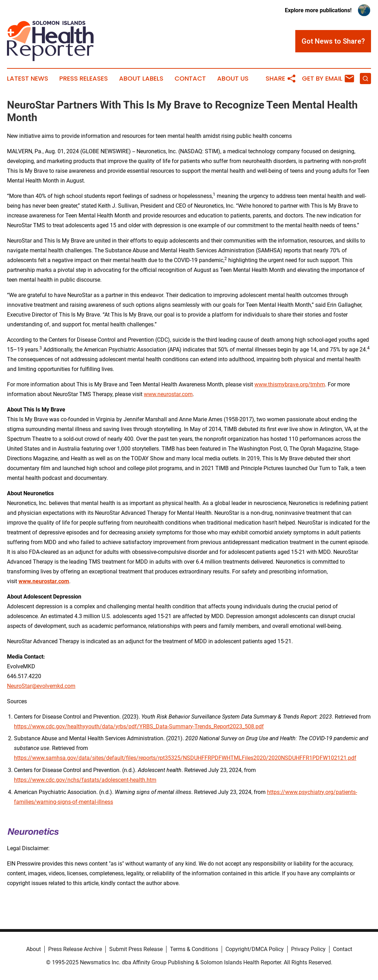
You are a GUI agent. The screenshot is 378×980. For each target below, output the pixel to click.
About (34, 949)
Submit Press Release (136, 949)
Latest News (28, 79)
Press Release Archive (75, 949)
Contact (190, 79)
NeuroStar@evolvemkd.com (41, 686)
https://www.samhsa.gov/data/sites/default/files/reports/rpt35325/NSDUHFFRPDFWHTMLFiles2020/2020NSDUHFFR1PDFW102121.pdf (185, 758)
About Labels (141, 79)
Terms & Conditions (194, 949)
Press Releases (84, 79)
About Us (233, 79)
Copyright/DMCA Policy (255, 949)
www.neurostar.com (168, 394)
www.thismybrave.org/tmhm (290, 384)
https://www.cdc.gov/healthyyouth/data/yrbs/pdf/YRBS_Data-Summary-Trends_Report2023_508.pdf (139, 726)
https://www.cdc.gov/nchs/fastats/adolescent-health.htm (85, 780)
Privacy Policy (308, 949)
